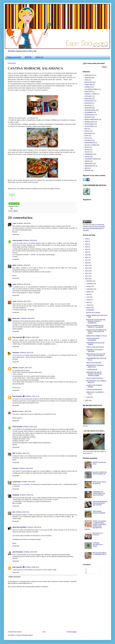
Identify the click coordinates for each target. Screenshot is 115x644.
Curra (14, 301)
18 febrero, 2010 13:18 (32, 396)
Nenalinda (16, 495)
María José (16, 318)
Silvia (14, 265)
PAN (86, 129)
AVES (86, 80)
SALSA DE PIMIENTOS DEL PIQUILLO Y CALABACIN (95, 326)
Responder (16, 234)
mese (14, 284)
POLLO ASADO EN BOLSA (95, 378)
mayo (88, 300)
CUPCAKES (88, 96)
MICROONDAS (89, 124)
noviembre (90, 284)
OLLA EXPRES (89, 126)
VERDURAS (88, 164)
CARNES (87, 87)
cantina (36, 82)
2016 (87, 263)
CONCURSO (89, 92)
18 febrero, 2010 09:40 (24, 223)
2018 (87, 257)
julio (88, 294)
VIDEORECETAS (90, 166)
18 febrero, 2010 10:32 (23, 284)
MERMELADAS (89, 122)
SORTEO (87, 150)
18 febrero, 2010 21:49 (28, 482)
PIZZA (87, 136)
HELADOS (88, 105)
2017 (87, 260)
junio (88, 297)
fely (14, 512)
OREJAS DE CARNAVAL (94, 363)
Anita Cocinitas (17, 240)
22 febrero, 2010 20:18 (32, 567)
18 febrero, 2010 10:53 (27, 318)
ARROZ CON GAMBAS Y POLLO (97, 336)
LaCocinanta (17, 482)
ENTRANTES (89, 101)
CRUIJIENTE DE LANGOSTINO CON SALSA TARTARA (99, 493)
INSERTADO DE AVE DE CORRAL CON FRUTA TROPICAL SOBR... (94, 374)
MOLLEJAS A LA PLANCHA (98, 534)
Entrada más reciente (15, 632)
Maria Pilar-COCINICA (20, 527)
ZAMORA (88, 170)
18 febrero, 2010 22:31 (22, 512)
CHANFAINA (90, 310)
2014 (87, 268)
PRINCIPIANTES (90, 143)
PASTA (87, 131)
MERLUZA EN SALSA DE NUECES (99, 483)
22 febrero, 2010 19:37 (31, 552)
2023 (87, 244)
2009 (87, 400)
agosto (89, 292)
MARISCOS (88, 117)
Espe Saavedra (17, 337)
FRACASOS (88, 103)
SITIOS (16, 206)
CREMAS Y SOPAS (91, 94)
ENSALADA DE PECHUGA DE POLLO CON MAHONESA (96, 355)
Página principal (14, 57)
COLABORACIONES (91, 89)
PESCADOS (88, 133)
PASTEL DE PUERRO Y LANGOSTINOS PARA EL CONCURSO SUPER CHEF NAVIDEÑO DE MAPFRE (96, 525)
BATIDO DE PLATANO (93, 313)
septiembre (90, 289)
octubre (89, 286)
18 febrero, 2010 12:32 (27, 353)
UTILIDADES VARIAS (91, 159)
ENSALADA (88, 99)
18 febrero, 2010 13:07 (25, 368)
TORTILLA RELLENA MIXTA (95, 347)
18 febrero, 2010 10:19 (24, 265)
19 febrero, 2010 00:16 (34, 527)
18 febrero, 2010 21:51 (27, 495)
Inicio (44, 632)
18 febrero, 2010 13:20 (24, 411)
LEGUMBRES (89, 112)
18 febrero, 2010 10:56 (32, 337)
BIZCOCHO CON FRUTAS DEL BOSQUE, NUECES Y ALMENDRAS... (96, 321)
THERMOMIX (89, 154)
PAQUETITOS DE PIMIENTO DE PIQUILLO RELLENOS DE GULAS (96, 332)
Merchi (15, 411)
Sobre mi (39, 57)
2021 (87, 249)
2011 (87, 276)
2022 (87, 247)
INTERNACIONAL (90, 110)
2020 (87, 252)
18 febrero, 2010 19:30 (26, 468)
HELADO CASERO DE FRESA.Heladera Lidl (100, 473)
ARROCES (88, 78)
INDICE (28, 57)
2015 (87, 265)
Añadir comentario (15, 577)
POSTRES (88, 140)
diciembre (90, 281)
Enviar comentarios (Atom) (25, 635)
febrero (89, 308)
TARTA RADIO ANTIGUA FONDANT (99, 512)
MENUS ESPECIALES (92, 119)
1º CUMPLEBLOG (92, 370)
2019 (87, 255)
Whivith (15, 368)
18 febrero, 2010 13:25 (30, 427)
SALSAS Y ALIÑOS (91, 145)
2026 (87, 239)
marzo (89, 305)
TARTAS (87, 152)
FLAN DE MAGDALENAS (94, 390)
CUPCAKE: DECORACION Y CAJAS (98, 545)
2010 (87, 279)
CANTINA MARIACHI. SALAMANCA (93, 339)
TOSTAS (87, 157)
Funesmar (16, 353)
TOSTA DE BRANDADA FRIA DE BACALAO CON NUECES (100, 503)
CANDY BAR (89, 85)
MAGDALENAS (89, 115)
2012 (87, 273)
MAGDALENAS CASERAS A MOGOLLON (95, 366)
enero (88, 397)
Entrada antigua (72, 632)
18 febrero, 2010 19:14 (23, 453)
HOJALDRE (88, 108)
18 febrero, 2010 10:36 (24, 301)
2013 (87, 271)
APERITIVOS (89, 75)
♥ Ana (14, 223)
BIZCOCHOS (89, 82)
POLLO (87, 138)
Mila (14, 453)
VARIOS (87, 161)
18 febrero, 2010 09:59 (30, 240)
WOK (86, 168)
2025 (87, 241)
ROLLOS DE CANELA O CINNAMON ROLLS (99, 554)
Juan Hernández (18, 552)
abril (88, 302)
